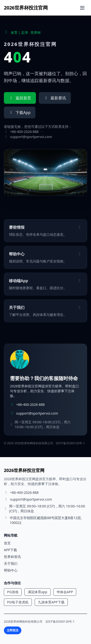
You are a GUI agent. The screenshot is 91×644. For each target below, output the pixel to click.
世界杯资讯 (12, 557)
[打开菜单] (82, 8)
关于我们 (11, 563)
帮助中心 (11, 570)
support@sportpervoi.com (31, 137)
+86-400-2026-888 (25, 132)
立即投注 (13, 630)
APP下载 (10, 550)
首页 (7, 543)
